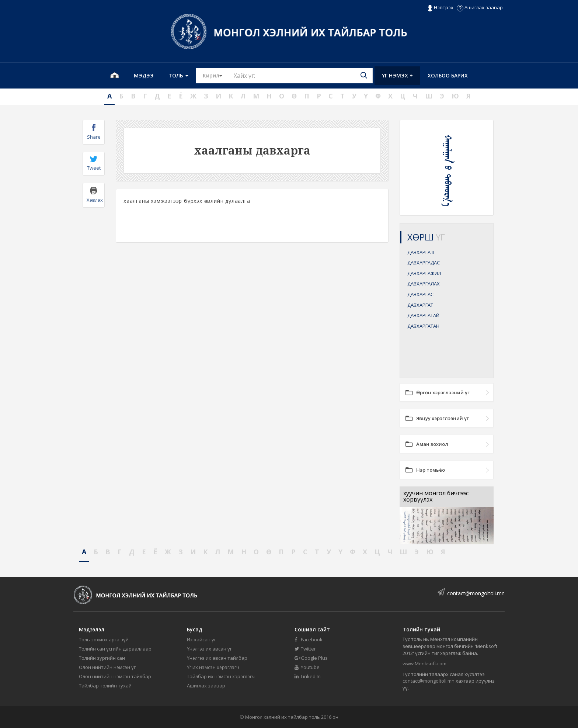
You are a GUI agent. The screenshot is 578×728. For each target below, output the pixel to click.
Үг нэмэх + (397, 75)
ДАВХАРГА (421, 252)
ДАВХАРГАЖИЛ (424, 273)
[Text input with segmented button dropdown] (301, 76)
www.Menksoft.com (424, 663)
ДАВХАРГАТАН (423, 326)
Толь (178, 75)
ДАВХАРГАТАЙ (423, 315)
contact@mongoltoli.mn (476, 593)
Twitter (305, 649)
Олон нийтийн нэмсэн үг (107, 667)
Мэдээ (144, 75)
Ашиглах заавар (480, 7)
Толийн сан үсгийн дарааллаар (115, 649)
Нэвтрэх (440, 8)
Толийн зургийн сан (102, 658)
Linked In (308, 676)
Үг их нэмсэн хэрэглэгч (213, 667)
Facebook (309, 639)
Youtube (307, 667)
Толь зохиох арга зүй (104, 639)
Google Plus (311, 658)
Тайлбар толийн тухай (105, 686)
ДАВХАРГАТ (420, 305)
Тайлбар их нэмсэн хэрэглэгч (221, 676)
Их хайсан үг (201, 639)
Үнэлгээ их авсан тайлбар (217, 658)
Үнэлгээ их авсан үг (209, 649)
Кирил (216, 75)
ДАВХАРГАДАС (424, 263)
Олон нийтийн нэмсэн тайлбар (115, 676)
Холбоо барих (448, 75)
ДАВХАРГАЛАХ (424, 284)
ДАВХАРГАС (420, 294)
